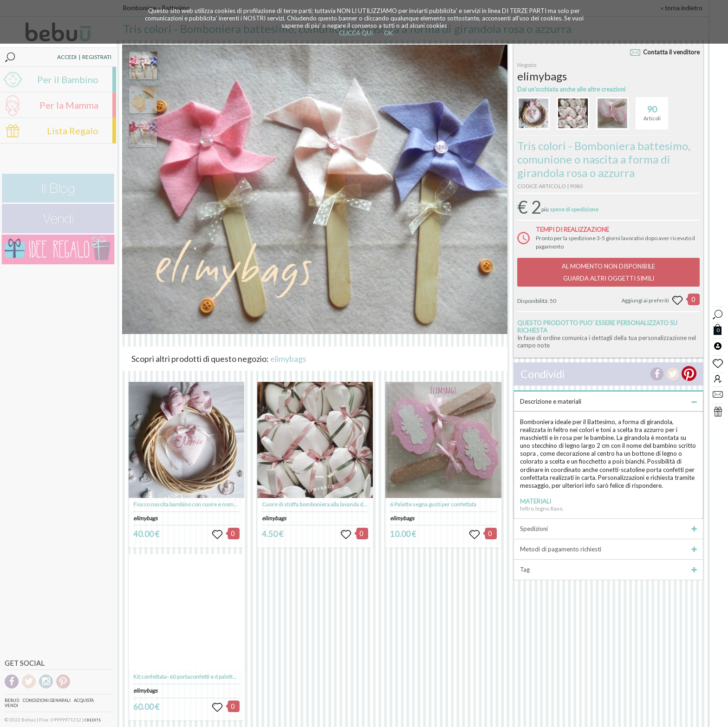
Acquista (84, 700)
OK (388, 33)
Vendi (11, 705)
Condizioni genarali (47, 700)
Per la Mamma (69, 105)
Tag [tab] (608, 570)
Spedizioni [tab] (608, 529)
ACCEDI (67, 57)
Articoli (652, 109)
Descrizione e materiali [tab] (608, 401)
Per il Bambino (68, 79)
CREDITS (93, 720)
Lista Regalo (73, 131)
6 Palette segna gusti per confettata (433, 504)
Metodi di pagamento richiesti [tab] (608, 549)
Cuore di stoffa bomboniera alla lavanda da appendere (328, 504)
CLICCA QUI (356, 33)
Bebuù (12, 700)
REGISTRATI (97, 57)
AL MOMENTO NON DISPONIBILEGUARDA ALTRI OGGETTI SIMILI (608, 272)
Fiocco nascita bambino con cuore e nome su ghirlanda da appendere (218, 504)
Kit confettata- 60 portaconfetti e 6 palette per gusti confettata (209, 677)
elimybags (288, 359)
